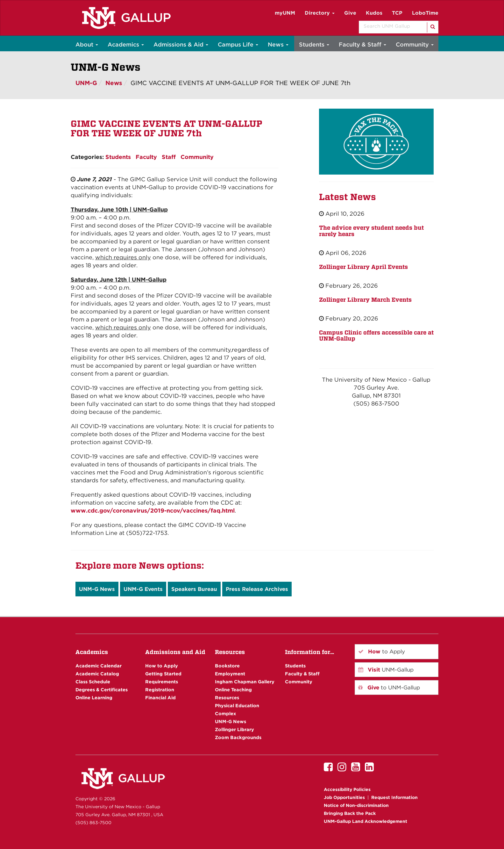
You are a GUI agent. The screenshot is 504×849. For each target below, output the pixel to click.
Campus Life (238, 44)
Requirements (162, 682)
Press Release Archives (257, 589)
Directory (320, 13)
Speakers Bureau (194, 589)
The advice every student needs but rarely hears (371, 231)
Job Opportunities (344, 797)
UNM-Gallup (386, 670)
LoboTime (425, 13)
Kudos (374, 13)
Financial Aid (160, 698)
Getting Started (163, 674)
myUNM (285, 13)
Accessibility (347, 789)
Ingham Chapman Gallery (245, 682)
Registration (160, 690)
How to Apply (162, 666)
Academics (126, 44)
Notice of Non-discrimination (356, 805)
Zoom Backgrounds (238, 737)
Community (415, 44)
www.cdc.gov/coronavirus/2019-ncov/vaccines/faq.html (153, 511)
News (278, 44)
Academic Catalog (97, 674)
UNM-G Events (143, 589)
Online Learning (94, 698)
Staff (169, 157)
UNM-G (86, 83)
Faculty (146, 157)
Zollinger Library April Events (363, 267)
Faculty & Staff (362, 44)
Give (350, 13)
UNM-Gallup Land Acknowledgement (366, 821)
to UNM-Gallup (389, 687)
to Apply (382, 651)
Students (314, 44)
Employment (230, 674)
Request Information (394, 797)
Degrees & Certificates (102, 690)
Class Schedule (93, 682)
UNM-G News (97, 589)
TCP (397, 13)
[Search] (432, 27)
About (87, 44)
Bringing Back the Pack (350, 813)
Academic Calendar (99, 666)
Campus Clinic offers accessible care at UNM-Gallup (376, 336)
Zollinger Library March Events (365, 300)
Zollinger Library (234, 729)
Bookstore (227, 666)
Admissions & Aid (181, 44)
